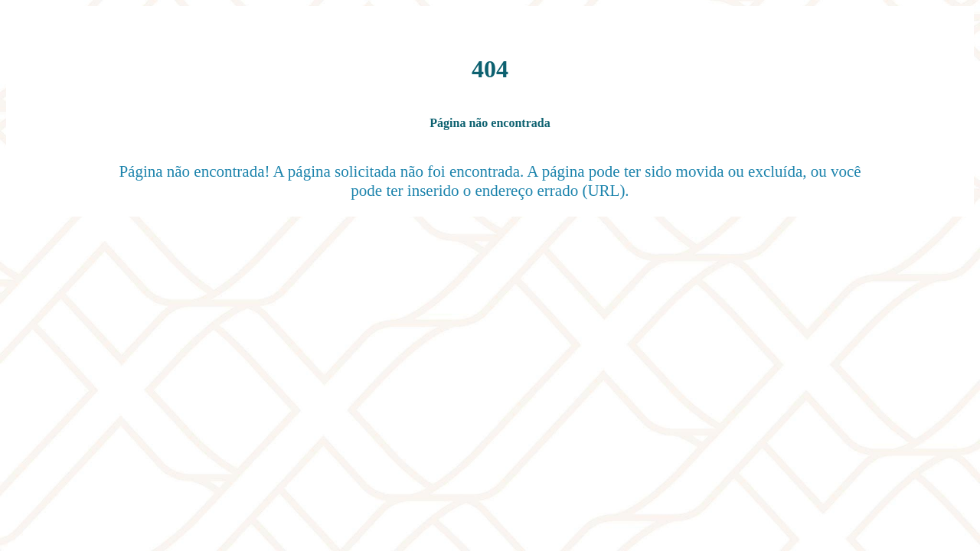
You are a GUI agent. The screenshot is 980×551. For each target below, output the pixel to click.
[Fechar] (31, 31)
